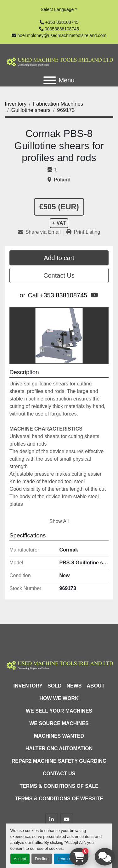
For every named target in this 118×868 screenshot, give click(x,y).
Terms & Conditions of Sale (59, 786)
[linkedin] (52, 819)
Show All (59, 521)
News (74, 686)
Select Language (57, 9)
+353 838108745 (62, 22)
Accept (20, 859)
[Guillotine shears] (31, 110)
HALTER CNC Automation (59, 748)
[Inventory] (16, 104)
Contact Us (59, 275)
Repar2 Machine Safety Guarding (59, 761)
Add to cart (59, 258)
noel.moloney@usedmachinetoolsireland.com (62, 35)
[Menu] (50, 80)
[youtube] (95, 295)
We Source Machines (59, 723)
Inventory (28, 686)
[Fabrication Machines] (58, 104)
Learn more (67, 859)
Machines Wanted (59, 736)
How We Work (59, 698)
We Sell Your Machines (59, 711)
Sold (54, 686)
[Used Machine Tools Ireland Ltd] (59, 664)
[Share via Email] (41, 232)
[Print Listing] (83, 232)
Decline (42, 859)
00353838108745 (62, 29)
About (96, 686)
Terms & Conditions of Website (59, 799)
